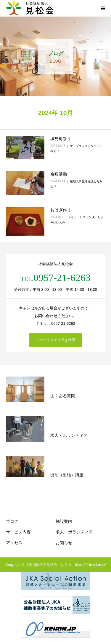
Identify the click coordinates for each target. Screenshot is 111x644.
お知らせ (64, 543)
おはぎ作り (61, 210)
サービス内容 (18, 532)
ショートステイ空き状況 (56, 340)
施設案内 (64, 521)
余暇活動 (59, 174)
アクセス (14, 543)
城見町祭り (61, 139)
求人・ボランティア (74, 532)
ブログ (12, 521)
